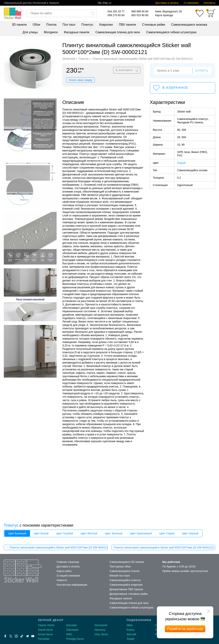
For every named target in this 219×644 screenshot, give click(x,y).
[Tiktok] (22, 636)
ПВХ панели (127, 25)
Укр (99, 3)
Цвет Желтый (89, 533)
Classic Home (46, 625)
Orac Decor (101, 634)
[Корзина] (211, 13)
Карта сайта (64, 571)
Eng (105, 3)
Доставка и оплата (167, 3)
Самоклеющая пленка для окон (118, 32)
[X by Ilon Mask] (11, 636)
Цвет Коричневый (141, 533)
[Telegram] (27, 636)
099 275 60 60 (116, 15)
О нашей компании (68, 576)
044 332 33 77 (116, 11)
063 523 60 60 (140, 15)
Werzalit (131, 634)
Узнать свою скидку (80, 80)
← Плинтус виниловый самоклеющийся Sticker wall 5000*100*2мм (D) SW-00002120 (57, 547)
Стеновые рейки (154, 25)
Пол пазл (69, 25)
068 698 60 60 (140, 11)
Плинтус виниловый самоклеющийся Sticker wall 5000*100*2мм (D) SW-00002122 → (164, 547)
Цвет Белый (41, 533)
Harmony (100, 630)
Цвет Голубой (64, 533)
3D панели (19, 25)
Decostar (72, 625)
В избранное (175, 88)
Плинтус (87, 25)
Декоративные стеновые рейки (129, 594)
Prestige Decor (75, 639)
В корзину (125, 70)
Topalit (130, 639)
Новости (62, 580)
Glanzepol (72, 630)
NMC (69, 634)
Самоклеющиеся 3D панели (127, 562)
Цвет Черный (190, 533)
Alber (130, 625)
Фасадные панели (77, 32)
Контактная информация (72, 585)
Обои (36, 25)
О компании (191, 3)
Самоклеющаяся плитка (125, 571)
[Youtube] (33, 636)
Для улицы (30, 32)
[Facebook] (5, 636)
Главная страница (68, 562)
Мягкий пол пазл (120, 576)
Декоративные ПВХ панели (126, 589)
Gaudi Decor (45, 630)
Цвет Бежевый (17, 533)
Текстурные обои (120, 566)
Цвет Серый (167, 533)
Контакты (210, 3)
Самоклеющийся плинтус (125, 580)
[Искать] (93, 13)
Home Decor (45, 634)
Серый (181, 163)
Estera (130, 630)
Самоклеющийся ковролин (126, 585)
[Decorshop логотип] (15, 625)
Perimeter (44, 639)
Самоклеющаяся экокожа (189, 25)
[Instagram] (16, 636)
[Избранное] (200, 13)
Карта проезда (164, 15)
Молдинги (51, 32)
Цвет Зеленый (114, 533)
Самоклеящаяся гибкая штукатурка (171, 32)
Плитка (51, 25)
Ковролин (106, 25)
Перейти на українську (185, 629)
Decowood (101, 625)
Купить (202, 71)
